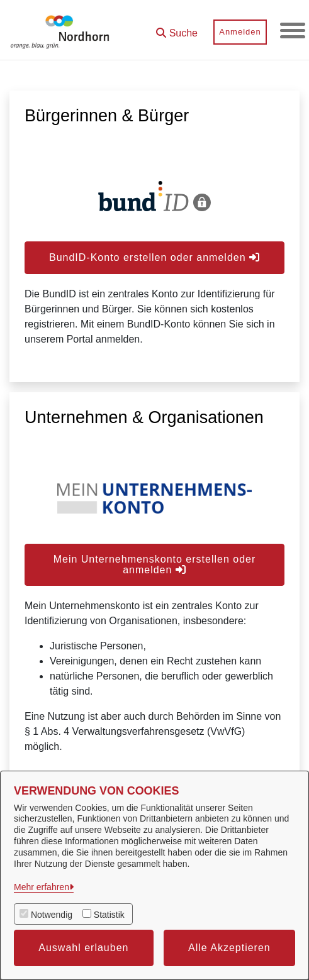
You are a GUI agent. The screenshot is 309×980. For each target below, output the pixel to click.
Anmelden (240, 32)
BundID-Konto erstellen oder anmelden (154, 257)
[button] (177, 29)
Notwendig (52, 915)
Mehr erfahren (42, 887)
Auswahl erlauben (83, 948)
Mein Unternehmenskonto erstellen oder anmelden (155, 564)
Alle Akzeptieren (229, 948)
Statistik (109, 915)
